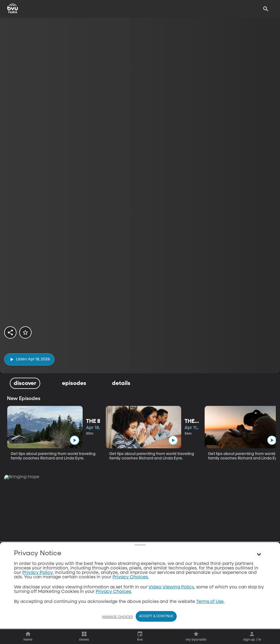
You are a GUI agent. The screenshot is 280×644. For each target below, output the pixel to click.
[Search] (266, 9)
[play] (29, 359)
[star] (26, 333)
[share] (10, 333)
